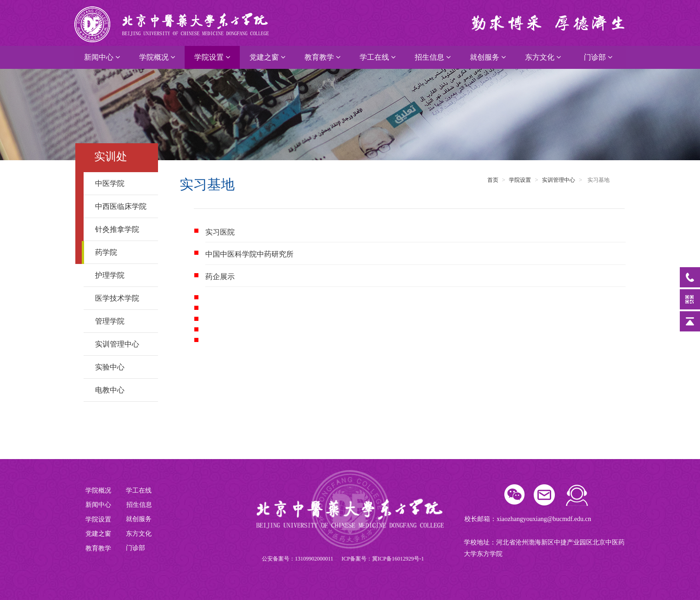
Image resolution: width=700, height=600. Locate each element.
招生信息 (433, 57)
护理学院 (123, 275)
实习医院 (220, 232)
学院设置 (212, 57)
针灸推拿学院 (123, 229)
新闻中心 (102, 57)
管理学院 (123, 321)
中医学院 (123, 183)
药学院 (123, 252)
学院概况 (157, 57)
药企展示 (220, 277)
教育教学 (322, 57)
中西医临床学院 (123, 206)
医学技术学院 (123, 298)
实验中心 (123, 367)
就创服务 (488, 57)
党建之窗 (267, 57)
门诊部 (598, 57)
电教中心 (123, 390)
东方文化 (543, 57)
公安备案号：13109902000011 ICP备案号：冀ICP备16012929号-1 (343, 559)
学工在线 (378, 57)
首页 (493, 180)
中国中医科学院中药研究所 (249, 254)
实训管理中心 (123, 344)
